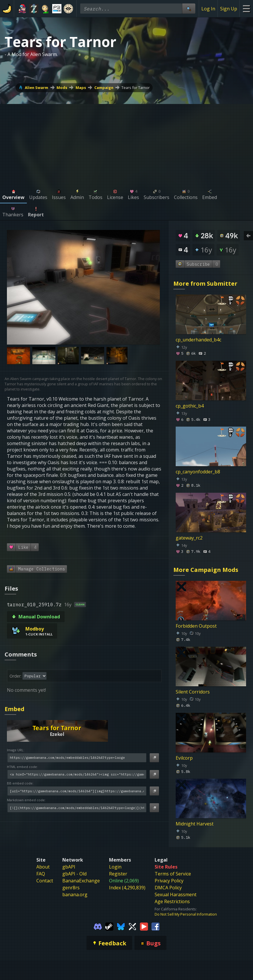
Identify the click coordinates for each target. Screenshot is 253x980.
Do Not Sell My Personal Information (186, 914)
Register (118, 874)
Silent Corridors (193, 692)
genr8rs (71, 888)
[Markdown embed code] (77, 808)
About (43, 867)
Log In (208, 9)
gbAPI (69, 867)
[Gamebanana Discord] (98, 926)
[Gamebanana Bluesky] (121, 926)
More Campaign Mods (206, 570)
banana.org (75, 895)
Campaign (104, 88)
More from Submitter (205, 283)
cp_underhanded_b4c (198, 340)
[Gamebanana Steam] (109, 926)
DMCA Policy (168, 888)
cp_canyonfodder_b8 (198, 472)
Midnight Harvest (195, 824)
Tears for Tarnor (136, 88)
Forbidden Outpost (196, 626)
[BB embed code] (77, 791)
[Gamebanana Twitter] (132, 926)
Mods (62, 88)
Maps (81, 88)
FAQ (41, 874)
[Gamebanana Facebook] (155, 926)
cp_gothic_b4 (190, 406)
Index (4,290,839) (127, 888)
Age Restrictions (172, 901)
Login (115, 867)
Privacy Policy (169, 881)
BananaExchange (81, 881)
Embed (15, 709)
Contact (45, 881)
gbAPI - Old (74, 874)
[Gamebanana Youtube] (144, 926)
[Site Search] (189, 9)
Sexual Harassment (176, 895)
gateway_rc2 (189, 538)
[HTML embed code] (77, 774)
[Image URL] (77, 758)
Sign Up (229, 9)
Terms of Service (173, 874)
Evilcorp (184, 758)
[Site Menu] (246, 9)
